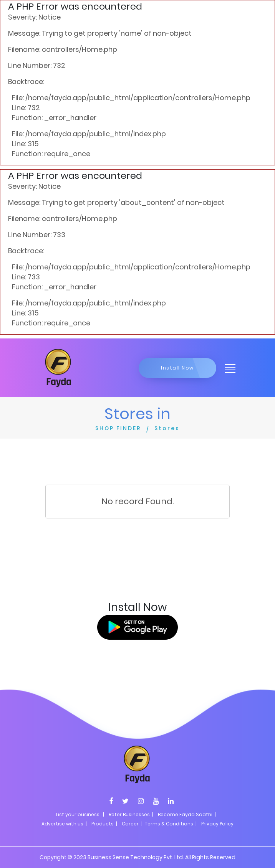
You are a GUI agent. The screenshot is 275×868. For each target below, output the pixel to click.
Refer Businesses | (131, 814)
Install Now (177, 368)
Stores (167, 428)
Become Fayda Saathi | (187, 814)
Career (130, 824)
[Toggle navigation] (228, 368)
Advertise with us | (64, 824)
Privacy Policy (217, 824)
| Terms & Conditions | (168, 824)
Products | (104, 824)
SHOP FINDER (118, 428)
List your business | (80, 814)
